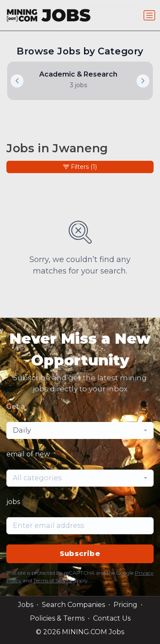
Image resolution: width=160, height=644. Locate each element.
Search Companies (73, 605)
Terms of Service (53, 580)
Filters (80, 167)
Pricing (125, 605)
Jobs (26, 605)
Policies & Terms (57, 618)
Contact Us (112, 618)
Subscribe (80, 554)
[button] (143, 81)
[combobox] (80, 430)
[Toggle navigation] (149, 15)
